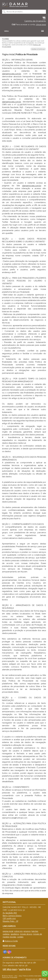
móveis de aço (26, 934)
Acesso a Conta (11, 941)
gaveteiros (15, 934)
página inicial (8, 931)
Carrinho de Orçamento (35, 21)
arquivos (27, 931)
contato (20, 937)
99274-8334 (25, 969)
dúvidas (13, 937)
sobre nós (18, 931)
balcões (35, 931)
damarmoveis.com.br (12, 74)
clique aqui (41, 25)
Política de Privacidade (10, 978)
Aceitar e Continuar (38, 49)
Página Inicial (8, 54)
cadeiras (6, 934)
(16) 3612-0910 (10, 969)
